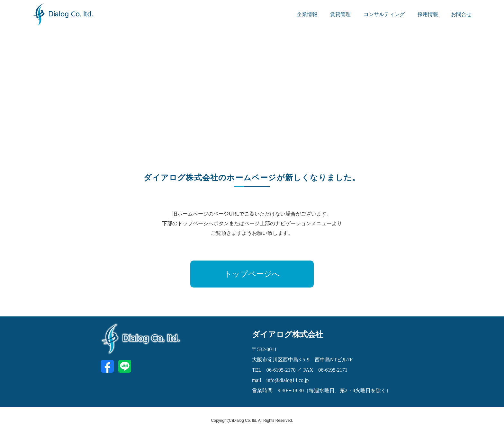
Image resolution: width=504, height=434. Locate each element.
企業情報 (307, 14)
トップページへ (252, 274)
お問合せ (461, 14)
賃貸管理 (340, 14)
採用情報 (428, 14)
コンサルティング (384, 14)
